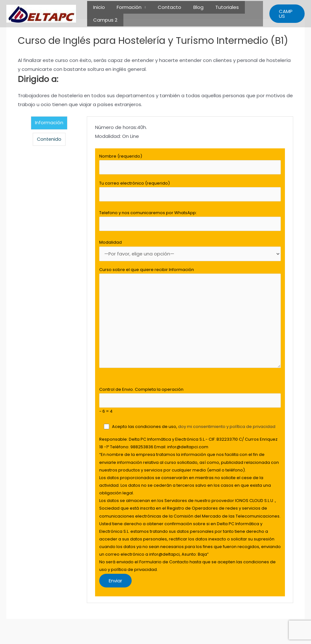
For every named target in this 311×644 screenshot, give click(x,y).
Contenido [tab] (49, 139)
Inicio (98, 7)
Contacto (163, 7)
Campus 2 (104, 20)
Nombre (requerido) (190, 164)
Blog (190, 7)
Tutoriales (216, 7)
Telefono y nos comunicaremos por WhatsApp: (190, 222)
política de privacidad (253, 433)
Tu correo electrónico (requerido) (190, 192)
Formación (126, 7)
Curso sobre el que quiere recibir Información (190, 322)
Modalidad (190, 253)
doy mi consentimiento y (204, 433)
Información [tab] (49, 123)
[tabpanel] (190, 363)
